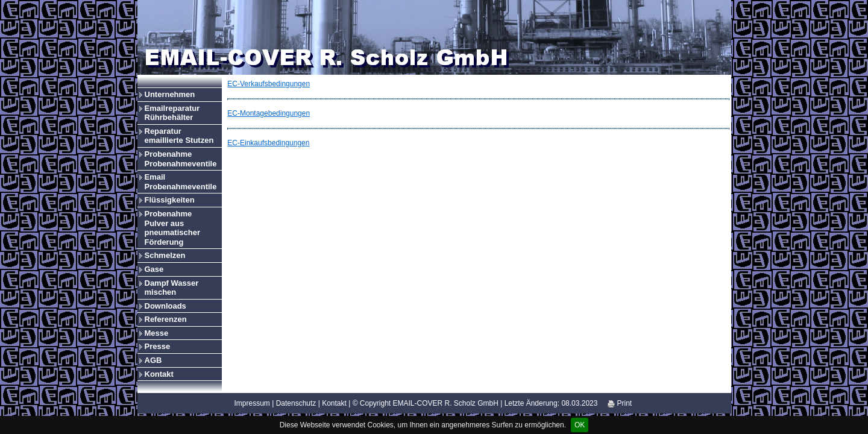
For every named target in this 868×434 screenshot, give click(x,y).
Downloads (165, 306)
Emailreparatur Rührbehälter (172, 113)
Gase (154, 269)
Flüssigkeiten (170, 200)
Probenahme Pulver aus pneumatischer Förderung (172, 228)
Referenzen (166, 319)
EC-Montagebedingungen (269, 113)
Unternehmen (170, 94)
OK (580, 425)
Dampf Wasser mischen (172, 288)
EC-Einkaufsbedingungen (268, 143)
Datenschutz (296, 403)
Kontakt (159, 374)
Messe (157, 333)
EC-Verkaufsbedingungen (269, 84)
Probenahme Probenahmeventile (181, 159)
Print (620, 403)
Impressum (252, 403)
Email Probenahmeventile (181, 182)
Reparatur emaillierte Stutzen (179, 136)
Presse (158, 346)
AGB (153, 360)
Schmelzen (165, 255)
